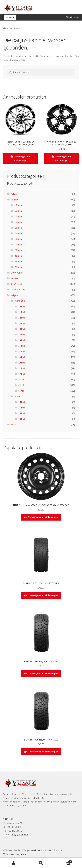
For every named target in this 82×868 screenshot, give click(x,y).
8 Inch (21, 385)
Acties (14, 194)
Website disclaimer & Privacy (46, 850)
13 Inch (18, 211)
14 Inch (18, 216)
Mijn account (14, 863)
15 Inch (18, 222)
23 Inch (18, 267)
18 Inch (18, 239)
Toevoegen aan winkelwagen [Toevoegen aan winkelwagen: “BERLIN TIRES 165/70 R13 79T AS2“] (43, 673)
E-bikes (15, 278)
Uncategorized (18, 290)
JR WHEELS (17, 284)
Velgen (14, 295)
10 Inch (22, 306)
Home (9, 28)
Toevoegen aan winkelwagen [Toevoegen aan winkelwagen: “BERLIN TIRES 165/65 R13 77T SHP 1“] (43, 595)
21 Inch (18, 256)
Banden (15, 200)
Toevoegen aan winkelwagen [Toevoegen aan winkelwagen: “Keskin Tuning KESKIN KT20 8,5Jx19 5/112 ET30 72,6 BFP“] (22, 158)
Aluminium (20, 301)
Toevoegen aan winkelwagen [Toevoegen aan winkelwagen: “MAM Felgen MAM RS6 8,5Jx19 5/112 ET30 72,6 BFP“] (63, 158)
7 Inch (21, 379)
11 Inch (22, 312)
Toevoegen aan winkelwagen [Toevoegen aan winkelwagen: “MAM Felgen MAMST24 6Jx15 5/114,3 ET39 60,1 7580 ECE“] (43, 517)
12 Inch (18, 205)
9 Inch (21, 391)
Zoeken (41, 863)
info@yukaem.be (19, 835)
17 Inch (18, 233)
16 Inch (18, 228)
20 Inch (18, 250)
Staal (17, 396)
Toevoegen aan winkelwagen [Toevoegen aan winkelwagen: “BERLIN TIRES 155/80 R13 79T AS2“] (43, 752)
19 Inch (18, 245)
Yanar (13, 424)
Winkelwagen (63, 861)
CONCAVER (16, 273)
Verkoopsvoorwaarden (15, 854)
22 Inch (18, 261)
